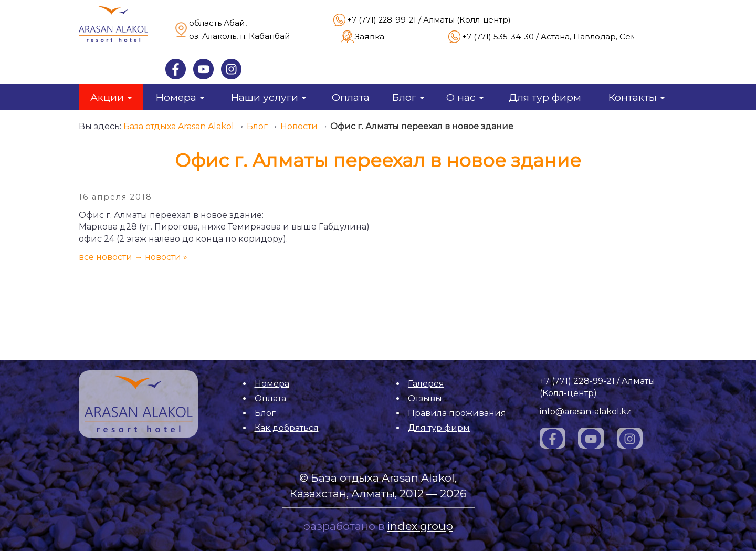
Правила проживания (457, 413)
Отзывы (425, 398)
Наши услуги (268, 97)
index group (420, 526)
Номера (180, 97)
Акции (111, 97)
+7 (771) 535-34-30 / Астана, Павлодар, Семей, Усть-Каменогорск (595, 37)
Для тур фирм (545, 97)
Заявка (370, 37)
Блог (408, 97)
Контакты (636, 97)
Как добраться (287, 428)
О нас (465, 97)
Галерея (426, 384)
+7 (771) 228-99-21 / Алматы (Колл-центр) (429, 20)
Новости (299, 126)
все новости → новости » (133, 257)
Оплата (351, 97)
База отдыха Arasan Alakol (179, 126)
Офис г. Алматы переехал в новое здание (422, 126)
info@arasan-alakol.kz (585, 412)
